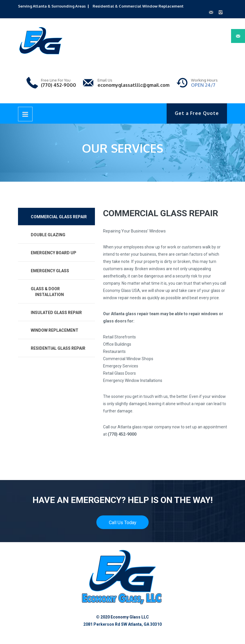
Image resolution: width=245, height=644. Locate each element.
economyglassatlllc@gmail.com (134, 85)
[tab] (56, 217)
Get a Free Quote (197, 113)
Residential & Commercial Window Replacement (138, 6)
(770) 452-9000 (58, 85)
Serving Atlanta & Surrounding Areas (52, 6)
